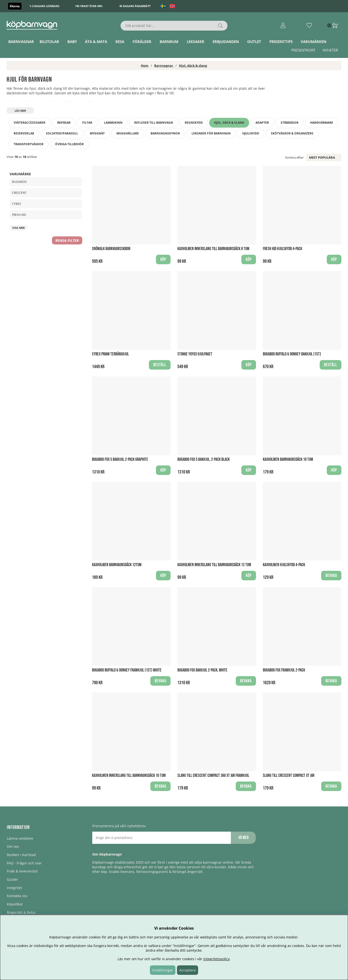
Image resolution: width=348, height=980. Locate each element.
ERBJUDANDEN (226, 42)
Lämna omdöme (20, 838)
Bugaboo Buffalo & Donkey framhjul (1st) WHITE (127, 670)
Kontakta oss (17, 896)
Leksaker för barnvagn (211, 133)
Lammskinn (113, 123)
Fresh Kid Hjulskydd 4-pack (282, 249)
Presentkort (303, 50)
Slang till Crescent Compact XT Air (289, 776)
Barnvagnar (21, 42)
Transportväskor (29, 144)
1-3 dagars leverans (44, 6)
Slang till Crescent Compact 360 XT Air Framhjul (213, 776)
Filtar (87, 123)
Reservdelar (24, 133)
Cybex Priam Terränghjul (110, 354)
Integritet (14, 888)
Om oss (13, 846)
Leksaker (195, 42)
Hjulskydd (251, 133)
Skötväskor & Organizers (292, 133)
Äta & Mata (96, 42)
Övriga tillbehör (69, 144)
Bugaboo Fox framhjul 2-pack (284, 670)
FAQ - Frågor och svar (24, 863)
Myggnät (97, 133)
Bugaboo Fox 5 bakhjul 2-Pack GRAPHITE (120, 459)
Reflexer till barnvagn (154, 123)
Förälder (142, 42)
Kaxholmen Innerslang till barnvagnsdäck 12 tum (214, 565)
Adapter (262, 123)
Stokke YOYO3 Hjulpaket (195, 354)
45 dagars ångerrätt (135, 6)
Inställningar (163, 970)
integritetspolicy (216, 959)
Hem (145, 66)
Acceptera (188, 970)
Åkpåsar (64, 123)
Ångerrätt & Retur (21, 912)
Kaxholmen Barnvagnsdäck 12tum (117, 565)
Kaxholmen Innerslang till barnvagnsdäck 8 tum (213, 249)
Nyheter (330, 50)
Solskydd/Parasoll (62, 133)
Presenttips (281, 42)
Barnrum (169, 42)
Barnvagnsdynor (165, 133)
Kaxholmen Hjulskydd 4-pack (284, 565)
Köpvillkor (15, 904)
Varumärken (313, 42)
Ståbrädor (290, 123)
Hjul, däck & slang (193, 66)
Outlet (254, 42)
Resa (120, 42)
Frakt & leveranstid (22, 871)
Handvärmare (322, 123)
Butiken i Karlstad (21, 855)
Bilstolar (49, 42)
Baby (72, 42)
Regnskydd (194, 123)
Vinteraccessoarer (30, 123)
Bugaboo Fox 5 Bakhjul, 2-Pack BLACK (204, 459)
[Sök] (174, 26)
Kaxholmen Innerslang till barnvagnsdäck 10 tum (129, 776)
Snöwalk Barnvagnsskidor (111, 249)
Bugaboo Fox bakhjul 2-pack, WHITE (202, 670)
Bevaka (331, 576)
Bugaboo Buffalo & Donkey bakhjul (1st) (292, 354)
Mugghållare (128, 133)
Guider (12, 879)
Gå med (243, 838)
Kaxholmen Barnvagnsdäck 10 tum (288, 459)
